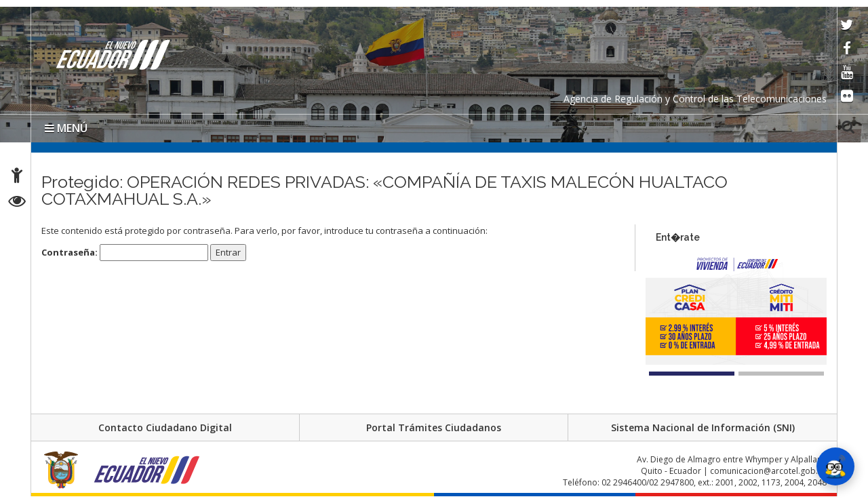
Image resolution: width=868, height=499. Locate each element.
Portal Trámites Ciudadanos (434, 427)
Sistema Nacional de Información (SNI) (703, 427)
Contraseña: (125, 253)
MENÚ (66, 128)
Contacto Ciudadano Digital (165, 427)
